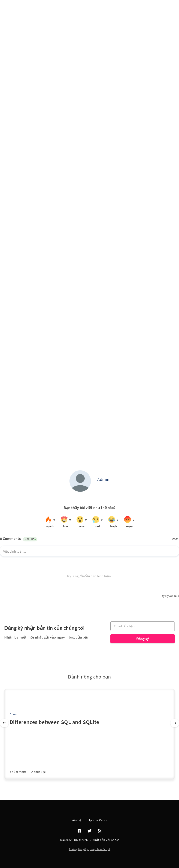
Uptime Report (98, 820)
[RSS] (100, 831)
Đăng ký (143, 639)
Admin (103, 479)
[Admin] (80, 481)
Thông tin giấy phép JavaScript (90, 849)
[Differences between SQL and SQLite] (89, 749)
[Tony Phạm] (13, 698)
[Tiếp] (175, 723)
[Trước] (4, 723)
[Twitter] (89, 831)
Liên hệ (76, 820)
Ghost (14, 714)
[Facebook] (79, 831)
